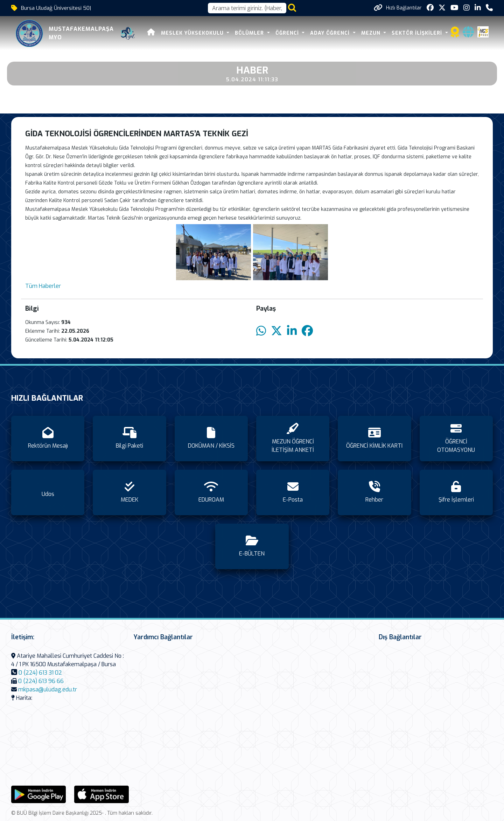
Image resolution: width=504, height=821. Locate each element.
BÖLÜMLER (250, 33)
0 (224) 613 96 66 (41, 681)
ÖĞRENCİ (288, 33)
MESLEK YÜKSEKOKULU (193, 33)
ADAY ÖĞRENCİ (331, 33)
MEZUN (372, 33)
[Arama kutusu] (247, 8)
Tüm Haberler (43, 286)
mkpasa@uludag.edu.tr (48, 689)
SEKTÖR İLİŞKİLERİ (418, 33)
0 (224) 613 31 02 (40, 673)
